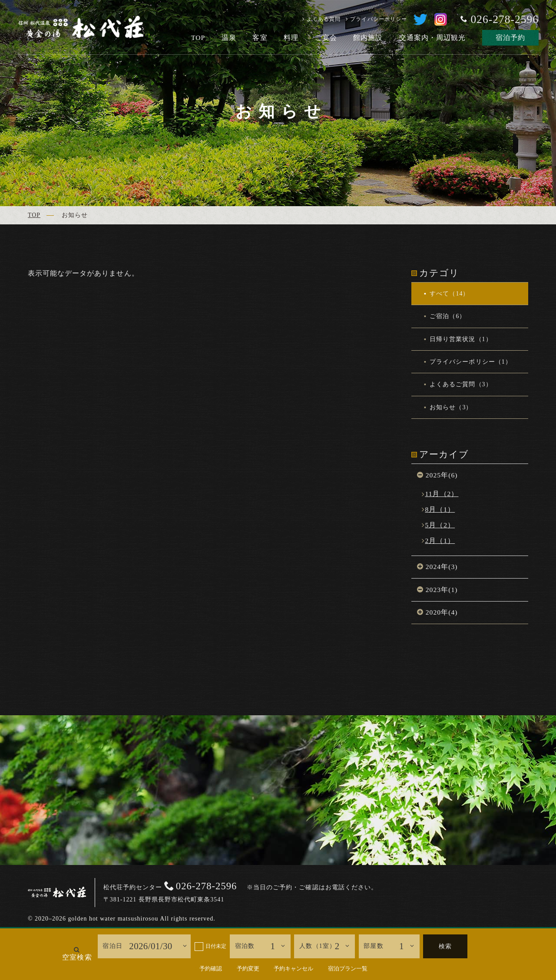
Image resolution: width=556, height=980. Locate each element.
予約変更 (248, 968)
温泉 (229, 38)
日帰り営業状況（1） (460, 339)
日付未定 (216, 946)
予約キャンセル (293, 968)
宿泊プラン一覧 (348, 968)
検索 (445, 946)
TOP (198, 38)
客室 (260, 38)
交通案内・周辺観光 (432, 38)
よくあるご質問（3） (460, 384)
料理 (291, 38)
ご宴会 (326, 38)
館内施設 (368, 38)
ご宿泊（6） (447, 316)
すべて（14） (449, 294)
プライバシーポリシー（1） (470, 362)
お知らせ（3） (450, 407)
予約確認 (211, 968)
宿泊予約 (510, 38)
